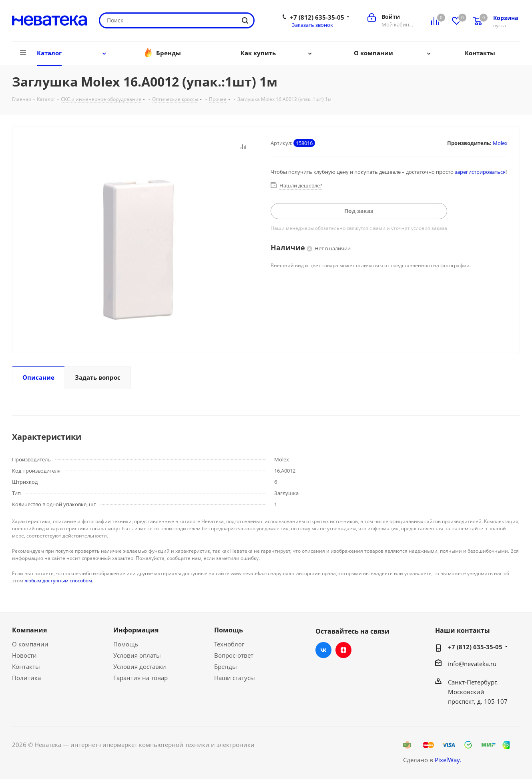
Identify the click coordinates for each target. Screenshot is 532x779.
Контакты (26, 666)
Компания (29, 630)
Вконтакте (323, 650)
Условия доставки (140, 666)
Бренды (226, 666)
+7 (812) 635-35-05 (317, 17)
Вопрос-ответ (234, 655)
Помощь (126, 644)
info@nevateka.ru (472, 664)
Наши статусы (235, 678)
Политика (26, 678)
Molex (500, 143)
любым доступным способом (58, 581)
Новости (24, 655)
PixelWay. (448, 760)
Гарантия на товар (141, 678)
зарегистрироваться (480, 172)
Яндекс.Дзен (343, 650)
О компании (30, 644)
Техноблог (229, 644)
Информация (136, 630)
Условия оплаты (137, 655)
